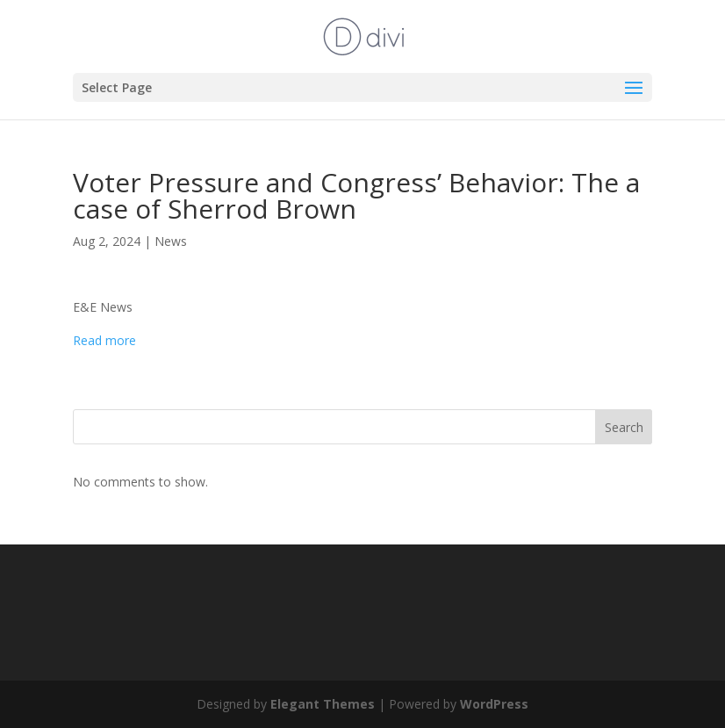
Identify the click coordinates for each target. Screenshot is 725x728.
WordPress (494, 704)
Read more (104, 340)
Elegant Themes (323, 704)
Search (624, 427)
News (171, 241)
